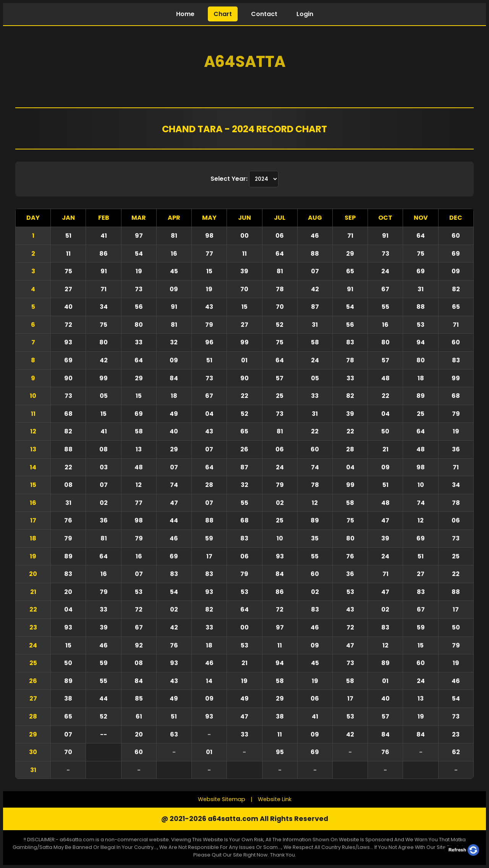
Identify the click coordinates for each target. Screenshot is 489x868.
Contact (264, 14)
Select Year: (230, 179)
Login (305, 14)
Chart (223, 14)
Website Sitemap (222, 799)
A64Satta (245, 62)
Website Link (275, 799)
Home (185, 14)
